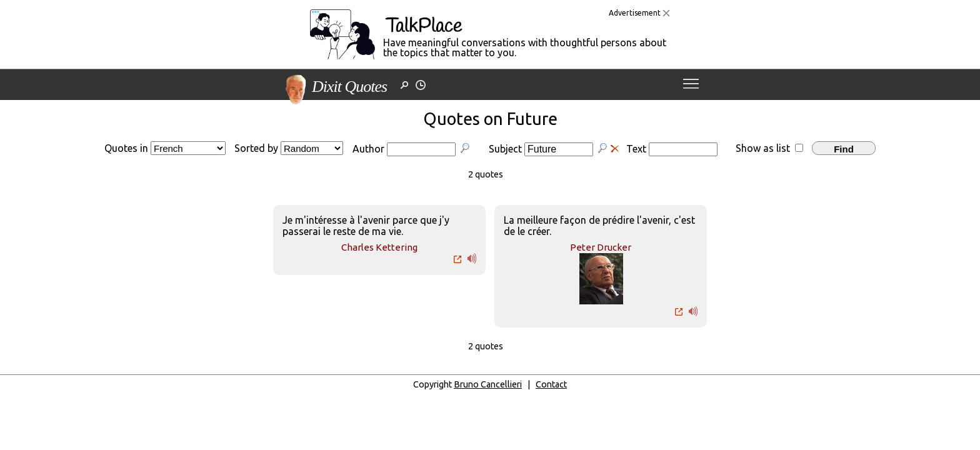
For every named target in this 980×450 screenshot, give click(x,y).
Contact (551, 384)
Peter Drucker (601, 247)
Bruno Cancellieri (488, 384)
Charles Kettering (379, 247)
